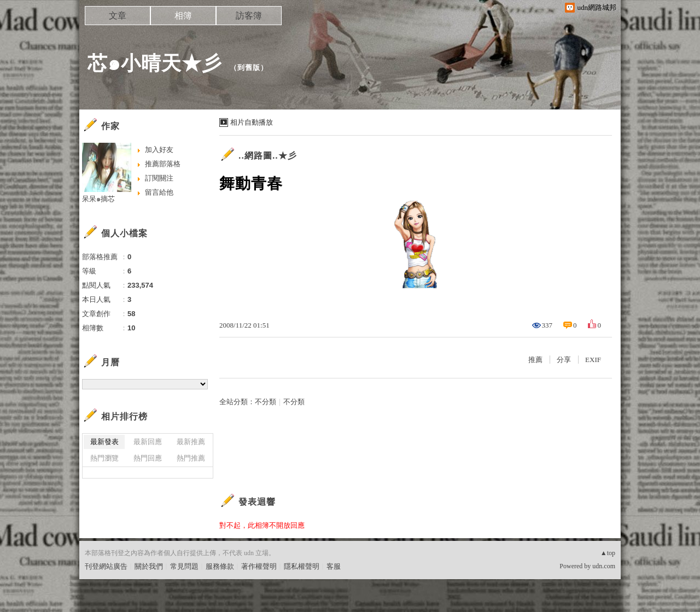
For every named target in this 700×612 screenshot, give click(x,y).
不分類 (266, 402)
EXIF (593, 360)
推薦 (535, 360)
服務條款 (220, 566)
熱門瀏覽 (104, 458)
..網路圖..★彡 (268, 156)
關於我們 (149, 566)
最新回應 (148, 442)
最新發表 (104, 442)
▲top (608, 553)
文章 (118, 16)
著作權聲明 (259, 566)
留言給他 (159, 192)
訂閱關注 (159, 178)
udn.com (604, 566)
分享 (564, 360)
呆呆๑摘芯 (98, 199)
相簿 (183, 16)
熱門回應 (148, 458)
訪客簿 (249, 16)
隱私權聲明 (302, 566)
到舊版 (249, 68)
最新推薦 (191, 442)
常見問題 (184, 566)
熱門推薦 (191, 458)
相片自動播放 (252, 122)
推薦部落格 (163, 164)
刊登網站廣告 (106, 566)
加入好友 (159, 150)
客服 (334, 566)
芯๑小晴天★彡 (155, 63)
